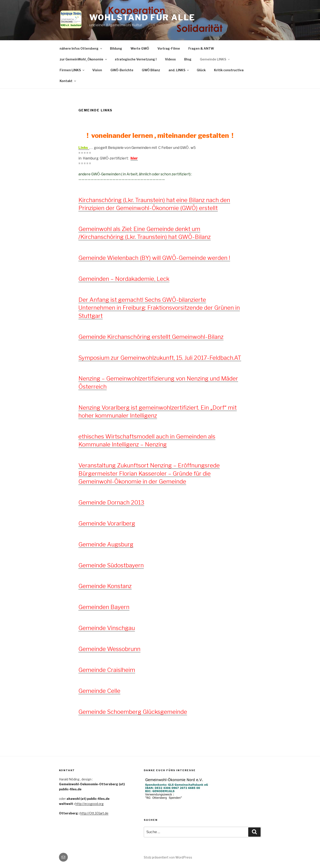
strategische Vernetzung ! (136, 59)
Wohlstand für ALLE (142, 17)
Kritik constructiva (229, 70)
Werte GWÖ (140, 48)
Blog (188, 59)
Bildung (116, 48)
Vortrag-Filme (169, 48)
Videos (170, 59)
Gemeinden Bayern (104, 607)
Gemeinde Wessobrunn (109, 649)
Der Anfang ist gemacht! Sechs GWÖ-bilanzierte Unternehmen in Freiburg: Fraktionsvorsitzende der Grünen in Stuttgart (159, 308)
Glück (201, 70)
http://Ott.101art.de (94, 813)
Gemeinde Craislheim (107, 670)
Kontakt (68, 81)
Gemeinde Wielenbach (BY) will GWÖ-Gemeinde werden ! (154, 258)
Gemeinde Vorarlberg (107, 523)
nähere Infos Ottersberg (81, 48)
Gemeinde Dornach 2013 (111, 502)
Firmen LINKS (72, 70)
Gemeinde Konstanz (105, 586)
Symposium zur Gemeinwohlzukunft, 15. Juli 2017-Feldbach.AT (160, 358)
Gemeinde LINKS (215, 59)
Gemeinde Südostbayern (111, 565)
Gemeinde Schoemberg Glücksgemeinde (133, 712)
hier (134, 158)
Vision (97, 70)
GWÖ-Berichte (122, 70)
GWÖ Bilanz (151, 70)
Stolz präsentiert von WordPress (168, 857)
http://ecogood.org (89, 804)
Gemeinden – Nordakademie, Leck (124, 279)
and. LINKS (179, 70)
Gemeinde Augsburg (106, 544)
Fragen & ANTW (201, 48)
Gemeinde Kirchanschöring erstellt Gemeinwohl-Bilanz (151, 337)
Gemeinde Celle (99, 691)
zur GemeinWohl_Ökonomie (84, 59)
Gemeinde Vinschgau (107, 628)
